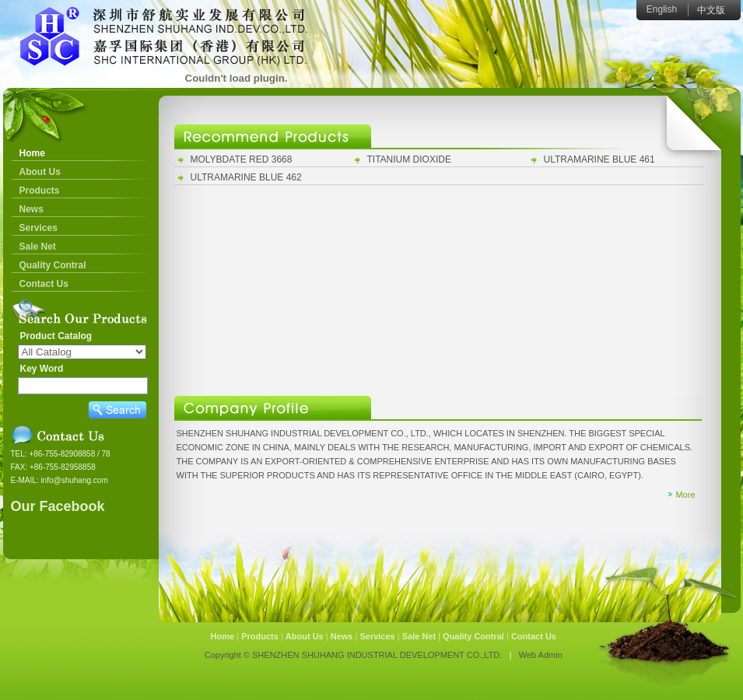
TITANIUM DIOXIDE (409, 159)
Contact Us (44, 284)
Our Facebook (58, 506)
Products (40, 191)
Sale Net (38, 247)
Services (39, 228)
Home (32, 153)
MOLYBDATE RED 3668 (242, 159)
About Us (40, 172)
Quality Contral (53, 265)
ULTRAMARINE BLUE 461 (599, 159)
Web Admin (541, 655)
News (32, 209)
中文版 (711, 10)
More (685, 495)
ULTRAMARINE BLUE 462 (246, 177)
